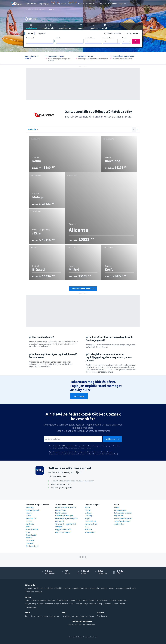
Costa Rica (67, 588)
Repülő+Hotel (31, 4)
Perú (134, 588)
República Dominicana (81, 588)
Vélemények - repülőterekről (66, 524)
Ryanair (87, 507)
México (111, 588)
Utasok (124, 38)
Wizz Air (88, 510)
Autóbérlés (91, 4)
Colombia (58, 588)
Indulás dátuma (90, 38)
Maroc (39, 616)
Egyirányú (42, 33)
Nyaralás (72, 4)
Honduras (104, 588)
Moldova (40, 604)
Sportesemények (32, 546)
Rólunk (117, 507)
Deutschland (83, 600)
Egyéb (122, 4)
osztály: (129, 33)
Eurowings (89, 516)
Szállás (81, 4)
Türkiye (91, 616)
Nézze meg (79, 396)
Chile (42, 588)
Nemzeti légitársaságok (64, 516)
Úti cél (58, 38)
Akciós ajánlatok (32, 529)
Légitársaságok (61, 513)
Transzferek (30, 540)
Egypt (27, 616)
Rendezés (32, 129)
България (51, 600)
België (27, 600)
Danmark (73, 600)
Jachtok (29, 527)
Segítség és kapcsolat (122, 521)
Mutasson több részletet (83, 289)
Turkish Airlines (90, 521)
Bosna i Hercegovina (39, 600)
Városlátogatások (59, 4)
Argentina (29, 588)
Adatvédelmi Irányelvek (123, 518)
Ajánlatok (102, 4)
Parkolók (29, 538)
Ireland (120, 600)
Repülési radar (61, 510)
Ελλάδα (105, 600)
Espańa (92, 600)
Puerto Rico (29, 592)
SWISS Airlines (90, 532)
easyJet (87, 518)
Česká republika (62, 600)
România (92, 604)
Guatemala (95, 588)
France (98, 600)
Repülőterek (60, 521)
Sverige (100, 604)
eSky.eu (71, 625)
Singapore (83, 616)
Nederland (49, 604)
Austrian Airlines (91, 524)
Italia (125, 600)
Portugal (79, 604)
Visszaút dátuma (109, 38)
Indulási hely (30, 38)
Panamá (128, 588)
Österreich (64, 604)
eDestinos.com (89, 625)
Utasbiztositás (31, 535)
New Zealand (102, 616)
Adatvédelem (119, 524)
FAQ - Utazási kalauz (63, 532)
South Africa (54, 616)
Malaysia (75, 616)
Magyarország (30, 604)
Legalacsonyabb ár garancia (66, 507)
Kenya (33, 616)
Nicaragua (119, 588)
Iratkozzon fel (112, 439)
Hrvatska (112, 600)
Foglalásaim (119, 516)
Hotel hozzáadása (114, 33)
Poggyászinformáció (63, 529)
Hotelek (29, 521)
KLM (86, 527)
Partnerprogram (120, 510)
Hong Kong (66, 616)
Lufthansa (89, 513)
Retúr (31, 33)
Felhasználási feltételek (123, 513)
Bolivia (36, 588)
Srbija (86, 604)
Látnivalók (113, 4)
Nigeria (45, 616)
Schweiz (122, 604)
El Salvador (49, 588)
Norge (56, 604)
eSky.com (78, 625)
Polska (72, 604)
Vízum (28, 532)
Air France (88, 529)
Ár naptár (59, 527)
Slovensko (108, 604)
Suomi (115, 604)
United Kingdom (31, 607)
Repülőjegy (44, 4)
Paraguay (39, 592)
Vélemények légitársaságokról (66, 518)
